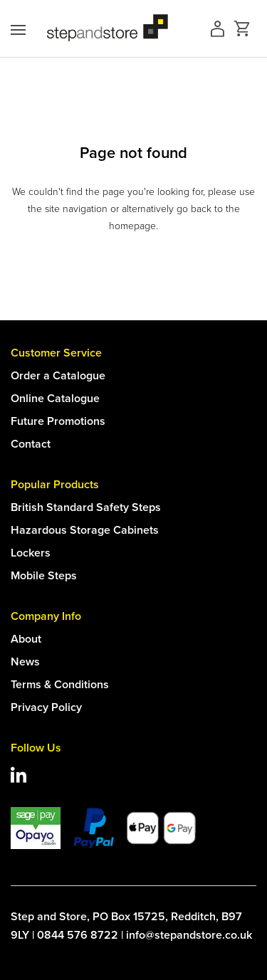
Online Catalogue (55, 398)
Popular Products (55, 484)
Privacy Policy (46, 707)
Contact (31, 444)
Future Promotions (58, 421)
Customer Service (56, 353)
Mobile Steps (44, 575)
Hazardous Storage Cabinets (85, 530)
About (26, 639)
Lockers (31, 553)
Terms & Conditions (60, 684)
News (25, 662)
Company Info (46, 616)
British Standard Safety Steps (86, 507)
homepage (132, 226)
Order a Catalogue (58, 375)
